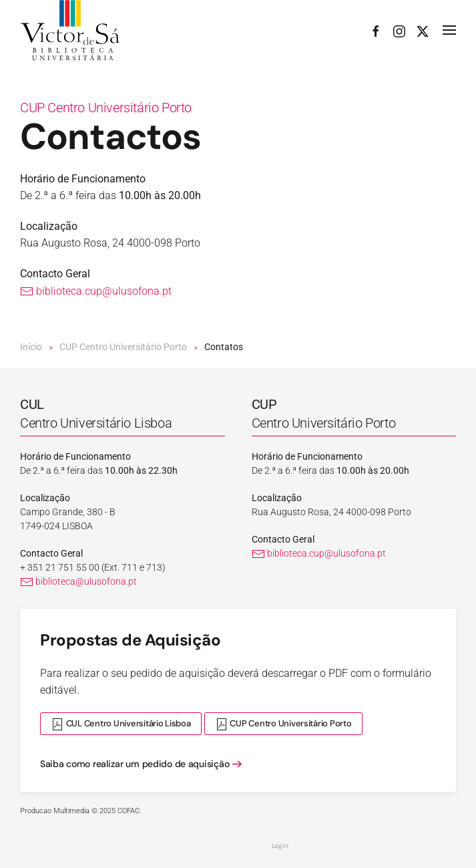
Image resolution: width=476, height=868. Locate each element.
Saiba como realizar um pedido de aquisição (135, 764)
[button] (449, 30)
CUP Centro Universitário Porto (106, 108)
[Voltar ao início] (70, 30)
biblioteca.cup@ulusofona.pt (96, 291)
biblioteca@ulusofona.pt (78, 581)
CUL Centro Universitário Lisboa (121, 724)
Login (280, 846)
